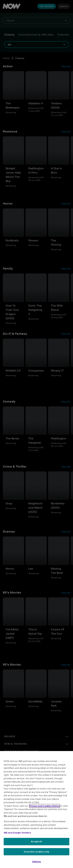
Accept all (36, 841)
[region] (36, 810)
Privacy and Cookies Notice (45, 806)
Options (37, 862)
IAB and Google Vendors (17, 833)
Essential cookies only (36, 852)
